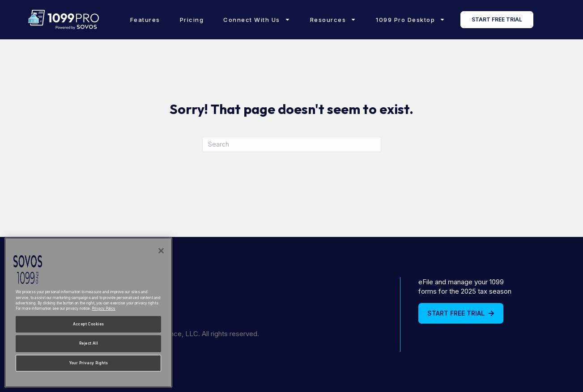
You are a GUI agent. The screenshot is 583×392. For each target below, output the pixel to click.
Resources (333, 19)
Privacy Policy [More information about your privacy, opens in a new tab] (104, 308)
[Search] (292, 144)
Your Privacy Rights (89, 363)
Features (145, 20)
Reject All (88, 343)
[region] (88, 312)
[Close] (161, 251)
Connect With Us (257, 19)
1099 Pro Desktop (411, 19)
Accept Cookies (89, 324)
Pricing (192, 20)
